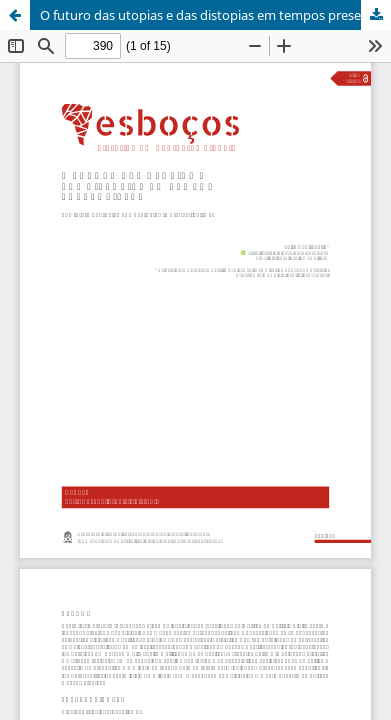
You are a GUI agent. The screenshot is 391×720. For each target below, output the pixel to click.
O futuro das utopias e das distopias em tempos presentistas (215, 15)
